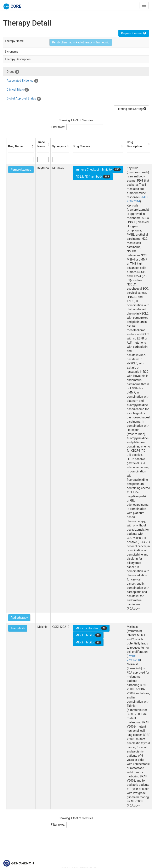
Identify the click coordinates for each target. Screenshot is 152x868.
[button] (33, 146)
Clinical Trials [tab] (18, 90)
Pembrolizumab (21, 170)
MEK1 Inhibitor (88, 635)
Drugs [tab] (13, 72)
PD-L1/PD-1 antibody (93, 177)
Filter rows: (58, 127)
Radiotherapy (19, 618)
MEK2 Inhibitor (88, 643)
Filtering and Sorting (131, 109)
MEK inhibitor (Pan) (91, 628)
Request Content (134, 33)
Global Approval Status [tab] (24, 99)
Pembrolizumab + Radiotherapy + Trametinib (81, 42)
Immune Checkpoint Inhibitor (98, 170)
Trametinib (18, 628)
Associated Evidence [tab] (22, 81)
